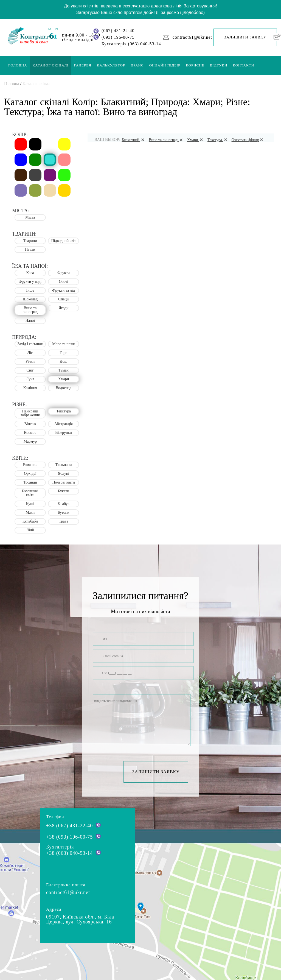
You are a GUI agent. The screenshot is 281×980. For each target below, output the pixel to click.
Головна (18, 65)
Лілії (30, 530)
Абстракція (64, 424)
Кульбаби (30, 521)
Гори (63, 353)
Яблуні (64, 474)
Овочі (63, 282)
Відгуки (219, 65)
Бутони (64, 513)
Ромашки (30, 465)
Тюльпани (64, 465)
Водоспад (64, 388)
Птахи (30, 249)
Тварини (30, 241)
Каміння (30, 388)
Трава (64, 521)
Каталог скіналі (51, 65)
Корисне (195, 65)
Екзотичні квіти (30, 493)
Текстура (218, 140)
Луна (30, 379)
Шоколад (30, 299)
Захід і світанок (30, 344)
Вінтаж (30, 424)
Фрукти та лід (64, 290)
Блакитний (134, 140)
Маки (30, 513)
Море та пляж (63, 344)
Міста (30, 217)
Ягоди (64, 308)
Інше (30, 290)
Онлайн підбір (165, 65)
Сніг (30, 370)
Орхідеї (30, 474)
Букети (64, 491)
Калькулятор (111, 65)
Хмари (196, 140)
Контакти (243, 65)
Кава (30, 273)
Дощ (64, 361)
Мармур (30, 441)
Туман (64, 370)
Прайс (137, 65)
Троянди (30, 482)
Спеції (63, 299)
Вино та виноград (167, 140)
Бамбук (64, 504)
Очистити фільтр (248, 140)
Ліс (30, 353)
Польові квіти (63, 482)
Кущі (30, 504)
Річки (30, 361)
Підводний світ (63, 241)
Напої (30, 321)
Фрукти (64, 273)
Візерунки (64, 433)
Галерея (83, 65)
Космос (30, 433)
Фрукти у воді (30, 282)
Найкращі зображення (30, 413)
